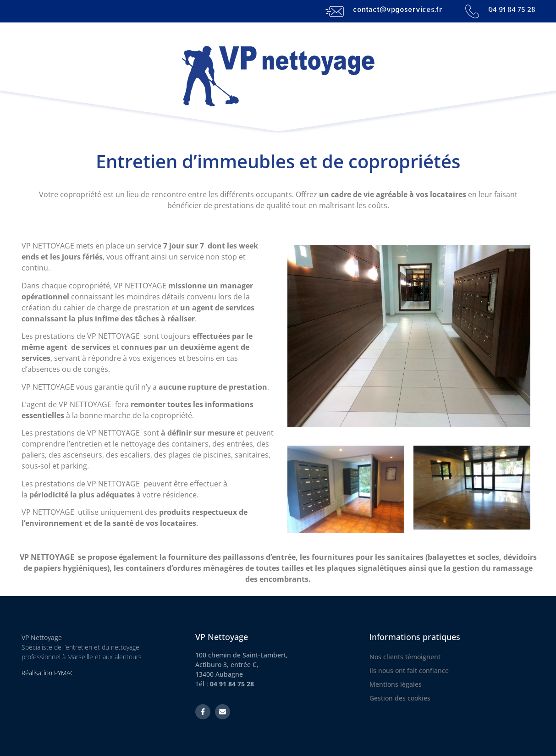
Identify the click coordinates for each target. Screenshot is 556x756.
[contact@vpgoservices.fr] (335, 11)
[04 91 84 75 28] (472, 11)
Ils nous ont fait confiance (409, 670)
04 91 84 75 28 (512, 9)
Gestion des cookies (400, 698)
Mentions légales (396, 684)
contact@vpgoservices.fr (398, 9)
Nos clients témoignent (405, 657)
